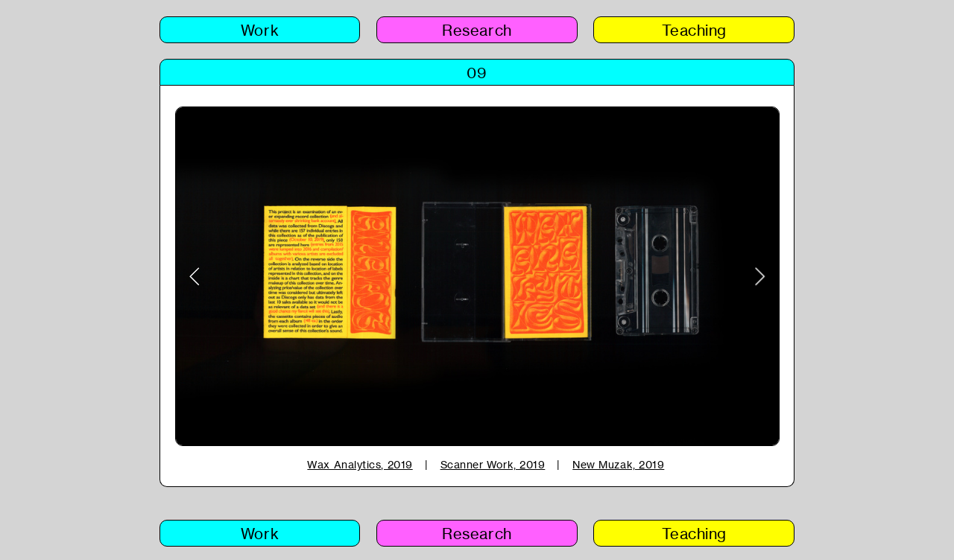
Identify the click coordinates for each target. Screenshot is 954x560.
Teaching (694, 30)
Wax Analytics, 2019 (360, 464)
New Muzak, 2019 (618, 464)
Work (260, 30)
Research (477, 30)
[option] (477, 276)
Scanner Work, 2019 (493, 464)
